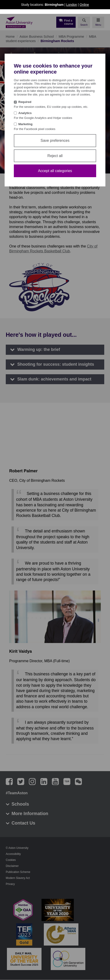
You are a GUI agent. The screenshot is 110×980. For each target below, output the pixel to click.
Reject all (55, 156)
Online (84, 5)
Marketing (25, 124)
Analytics (25, 113)
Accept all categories (55, 171)
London (72, 5)
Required (25, 102)
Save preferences (55, 141)
